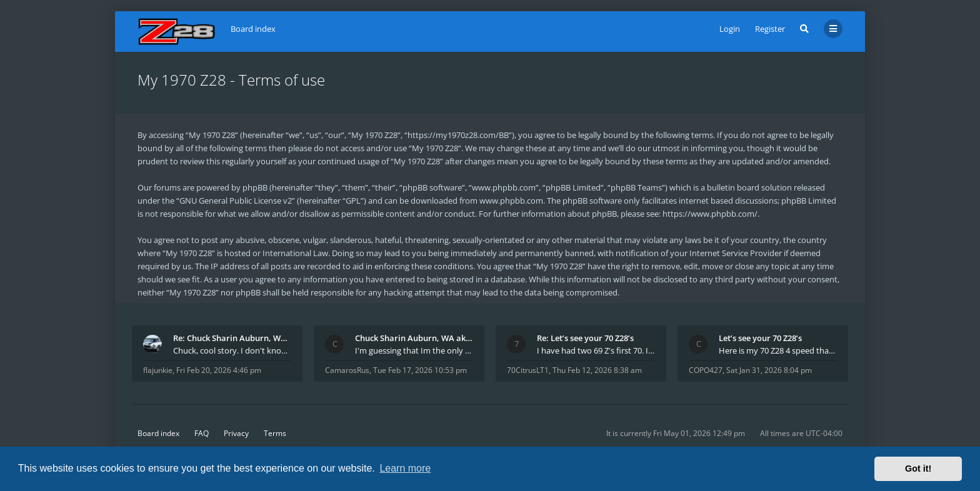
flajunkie (158, 370)
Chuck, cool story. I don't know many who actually (232, 350)
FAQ (202, 433)
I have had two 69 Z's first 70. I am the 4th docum (596, 350)
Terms (275, 433)
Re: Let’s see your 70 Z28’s (585, 338)
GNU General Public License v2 (236, 201)
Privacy (236, 433)
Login (730, 29)
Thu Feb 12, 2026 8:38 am (597, 370)
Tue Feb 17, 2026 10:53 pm (420, 370)
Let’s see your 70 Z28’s (760, 338)
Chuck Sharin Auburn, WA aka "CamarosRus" (414, 338)
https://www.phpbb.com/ (710, 214)
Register (770, 29)
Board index (158, 433)
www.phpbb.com (511, 201)
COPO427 (706, 370)
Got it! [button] (918, 469)
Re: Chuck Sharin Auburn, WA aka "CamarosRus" (232, 338)
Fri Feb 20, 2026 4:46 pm (219, 370)
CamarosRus (347, 370)
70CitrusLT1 (528, 370)
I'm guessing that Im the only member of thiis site (414, 350)
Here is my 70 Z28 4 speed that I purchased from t (778, 350)
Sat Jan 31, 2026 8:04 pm (769, 370)
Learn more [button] (405, 468)
